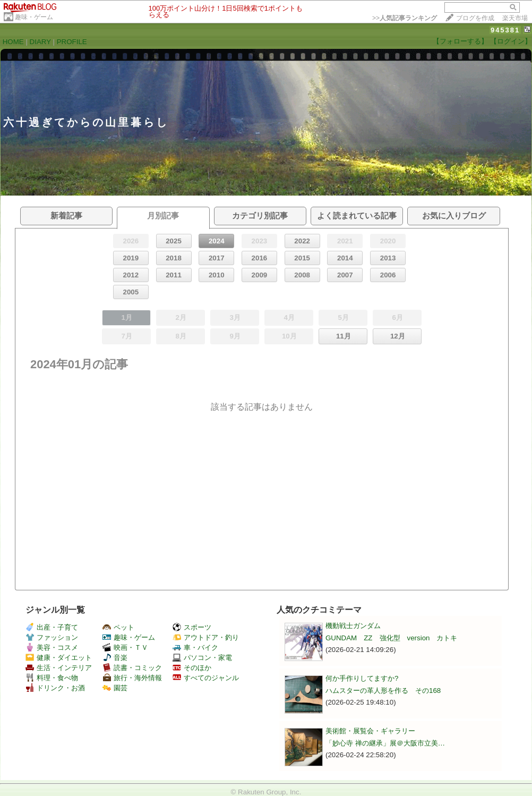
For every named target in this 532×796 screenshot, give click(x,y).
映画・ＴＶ (125, 647)
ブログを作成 (475, 18)
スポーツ (192, 627)
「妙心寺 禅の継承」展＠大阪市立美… (385, 743)
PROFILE (72, 42)
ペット (118, 627)
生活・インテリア (59, 668)
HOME (13, 42)
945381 (505, 30)
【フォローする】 (460, 41)
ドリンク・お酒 (55, 688)
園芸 (115, 688)
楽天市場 (515, 18)
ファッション (52, 637)
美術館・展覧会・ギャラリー (370, 731)
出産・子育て (52, 627)
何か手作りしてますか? (362, 678)
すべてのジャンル (206, 678)
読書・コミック (132, 668)
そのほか (192, 668)
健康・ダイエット (59, 658)
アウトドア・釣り (206, 637)
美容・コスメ (52, 647)
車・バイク (195, 647)
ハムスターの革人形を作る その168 (383, 691)
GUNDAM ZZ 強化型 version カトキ (391, 638)
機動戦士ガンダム (353, 626)
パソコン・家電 (202, 658)
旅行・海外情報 (132, 678)
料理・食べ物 (52, 678)
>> (405, 18)
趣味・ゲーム (34, 17)
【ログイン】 (511, 41)
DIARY (40, 42)
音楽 (115, 658)
